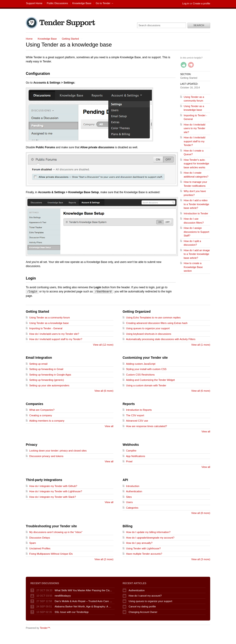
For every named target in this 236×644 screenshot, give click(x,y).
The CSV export (135, 415)
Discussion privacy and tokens (46, 456)
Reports (129, 404)
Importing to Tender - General (46, 328)
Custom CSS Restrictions (140, 374)
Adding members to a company (47, 420)
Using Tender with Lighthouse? (143, 548)
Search (199, 25)
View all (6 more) (104, 390)
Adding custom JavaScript (141, 364)
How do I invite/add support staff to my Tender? (195, 141)
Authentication (134, 491)
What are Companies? (42, 410)
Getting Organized (137, 311)
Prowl (129, 461)
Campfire (131, 450)
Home (29, 39)
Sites (129, 497)
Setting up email (38, 364)
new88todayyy (63, 595)
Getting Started (70, 39)
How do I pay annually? (139, 543)
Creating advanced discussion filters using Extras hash (157, 323)
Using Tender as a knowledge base (49, 323)
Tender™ (45, 628)
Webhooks (131, 444)
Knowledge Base (82, 3)
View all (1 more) (201, 344)
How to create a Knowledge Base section (193, 267)
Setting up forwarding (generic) (47, 380)
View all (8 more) (201, 513)
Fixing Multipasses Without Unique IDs (51, 554)
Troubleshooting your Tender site (51, 526)
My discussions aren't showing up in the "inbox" (56, 532)
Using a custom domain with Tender (146, 385)
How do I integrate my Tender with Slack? (53, 497)
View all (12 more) (103, 344)
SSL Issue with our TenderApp (72, 612)
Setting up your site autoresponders (49, 385)
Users (129, 502)
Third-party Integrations (44, 480)
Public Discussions (57, 3)
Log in (186, 3)
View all (109, 426)
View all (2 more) (104, 559)
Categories (132, 507)
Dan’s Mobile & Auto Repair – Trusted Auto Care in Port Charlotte (83, 601)
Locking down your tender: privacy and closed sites (58, 450)
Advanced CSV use (137, 420)
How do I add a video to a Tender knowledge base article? (196, 204)
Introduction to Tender (196, 213)
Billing (128, 526)
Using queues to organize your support (148, 328)
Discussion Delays (40, 537)
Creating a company (41, 415)
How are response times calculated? (146, 426)
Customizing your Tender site (145, 357)
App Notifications (136, 456)
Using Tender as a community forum (50, 317)
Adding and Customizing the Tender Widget (150, 380)
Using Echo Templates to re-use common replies (153, 317)
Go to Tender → (105, 3)
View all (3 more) (201, 559)
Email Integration (39, 357)
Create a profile (202, 3)
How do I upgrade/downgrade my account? (150, 537)
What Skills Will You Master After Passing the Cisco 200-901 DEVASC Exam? (83, 590)
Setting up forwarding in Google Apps (50, 374)
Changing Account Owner (143, 612)
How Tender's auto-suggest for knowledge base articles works (196, 164)
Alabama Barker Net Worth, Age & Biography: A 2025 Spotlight (83, 606)
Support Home (34, 3)
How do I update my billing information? (148, 532)
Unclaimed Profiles (40, 548)
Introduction (133, 486)
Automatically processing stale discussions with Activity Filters (161, 339)
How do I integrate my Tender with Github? (53, 486)
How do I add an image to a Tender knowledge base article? (197, 254)
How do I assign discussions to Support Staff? (196, 232)
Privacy (32, 444)
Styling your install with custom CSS (146, 369)
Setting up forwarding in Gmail (46, 369)
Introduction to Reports (139, 410)
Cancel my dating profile (142, 606)
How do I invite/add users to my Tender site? (195, 128)
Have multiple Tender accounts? (144, 554)
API (125, 480)
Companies (34, 404)
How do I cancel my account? (145, 595)
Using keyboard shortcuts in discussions (149, 334)
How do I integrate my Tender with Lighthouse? (56, 491)
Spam (33, 543)
